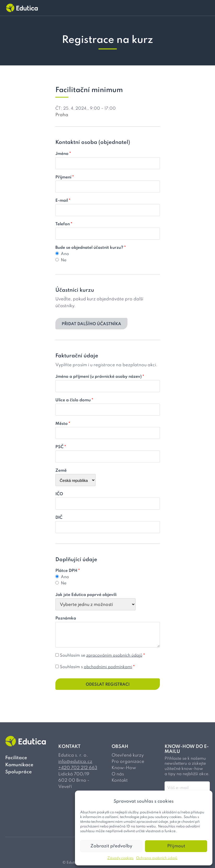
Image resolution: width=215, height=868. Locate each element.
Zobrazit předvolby (111, 846)
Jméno (63, 154)
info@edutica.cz (75, 762)
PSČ (61, 447)
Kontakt (120, 780)
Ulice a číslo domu (74, 400)
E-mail (63, 201)
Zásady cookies (120, 858)
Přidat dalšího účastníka (91, 324)
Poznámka (66, 618)
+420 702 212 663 (78, 768)
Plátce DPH (68, 571)
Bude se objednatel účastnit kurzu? (91, 248)
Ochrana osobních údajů (157, 858)
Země (61, 471)
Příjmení (65, 177)
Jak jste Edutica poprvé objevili (86, 595)
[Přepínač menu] (207, 8)
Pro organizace (128, 762)
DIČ (59, 518)
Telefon (64, 224)
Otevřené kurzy (128, 755)
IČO (59, 494)
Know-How (124, 768)
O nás (118, 774)
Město (63, 424)
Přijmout (176, 846)
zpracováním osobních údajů (114, 656)
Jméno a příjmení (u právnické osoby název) (100, 377)
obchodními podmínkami (108, 667)
